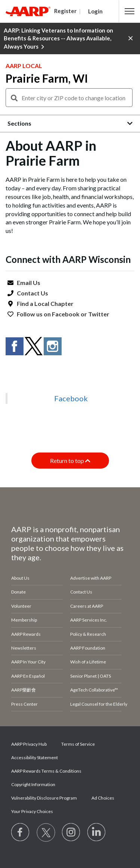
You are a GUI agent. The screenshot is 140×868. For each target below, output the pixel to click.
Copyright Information (33, 784)
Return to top (70, 461)
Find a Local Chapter (45, 303)
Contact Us (32, 293)
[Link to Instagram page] (71, 832)
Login (95, 11)
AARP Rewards (26, 634)
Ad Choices (103, 798)
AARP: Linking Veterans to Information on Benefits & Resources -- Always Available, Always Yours (58, 39)
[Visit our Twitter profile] (46, 832)
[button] (130, 11)
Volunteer (21, 606)
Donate (18, 592)
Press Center (24, 704)
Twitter (99, 314)
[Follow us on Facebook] (21, 832)
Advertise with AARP (91, 578)
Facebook (66, 314)
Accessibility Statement (35, 757)
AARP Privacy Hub (29, 744)
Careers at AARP (87, 606)
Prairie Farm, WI (47, 78)
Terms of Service (78, 744)
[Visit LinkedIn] (97, 832)
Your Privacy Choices (32, 811)
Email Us (29, 283)
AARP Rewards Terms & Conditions (46, 771)
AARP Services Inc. (89, 620)
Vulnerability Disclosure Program (44, 798)
